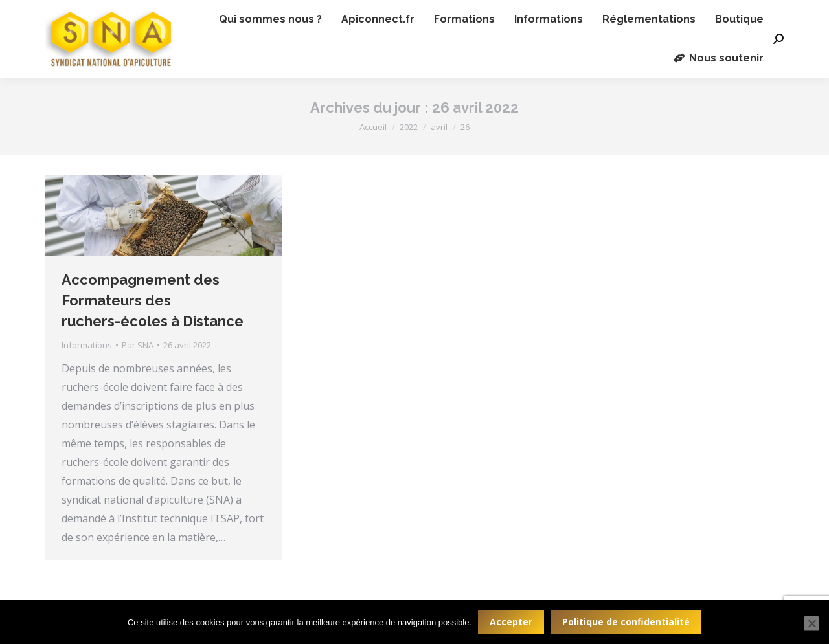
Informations (87, 345)
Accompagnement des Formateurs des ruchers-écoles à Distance (153, 300)
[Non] (812, 623)
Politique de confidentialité (626, 622)
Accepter (511, 622)
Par (138, 345)
